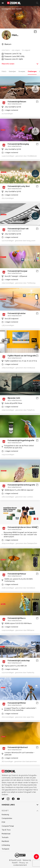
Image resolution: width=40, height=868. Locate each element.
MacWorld (5, 841)
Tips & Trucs (6, 830)
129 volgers (16, 50)
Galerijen (12, 71)
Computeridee (7, 818)
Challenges (32, 71)
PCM (3, 822)
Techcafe (5, 837)
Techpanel (5, 849)
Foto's (4, 71)
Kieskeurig (5, 815)
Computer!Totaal (8, 826)
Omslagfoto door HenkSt (12, 9)
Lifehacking (6, 845)
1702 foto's (6, 50)
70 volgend (26, 50)
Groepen (22, 71)
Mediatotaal (6, 834)
